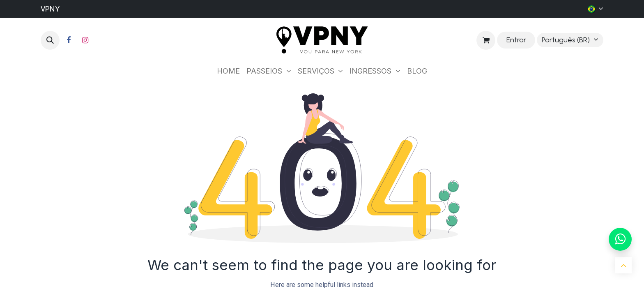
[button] (50, 40)
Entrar (516, 40)
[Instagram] (85, 40)
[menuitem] (228, 71)
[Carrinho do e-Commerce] (486, 40)
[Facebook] (69, 40)
